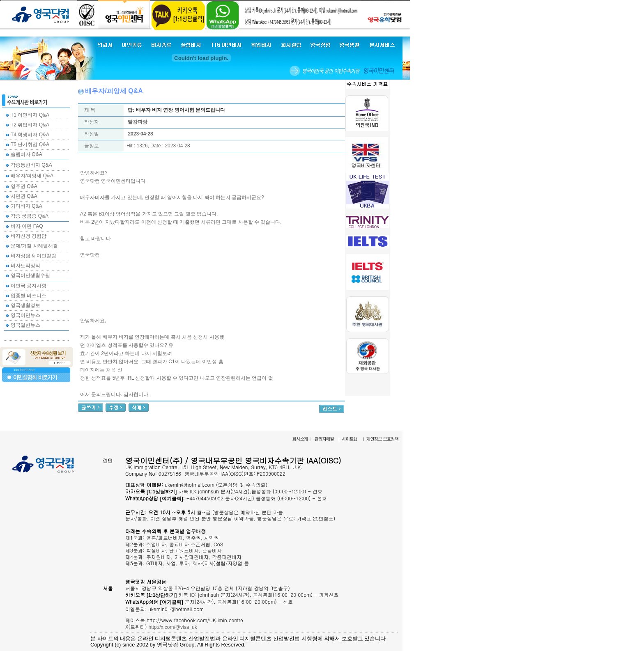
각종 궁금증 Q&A (30, 216)
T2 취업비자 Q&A (30, 125)
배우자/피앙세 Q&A (32, 176)
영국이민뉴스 (25, 315)
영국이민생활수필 (30, 275)
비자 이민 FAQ (27, 226)
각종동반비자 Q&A (31, 165)
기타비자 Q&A (26, 206)
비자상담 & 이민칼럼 (33, 256)
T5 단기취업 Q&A (30, 144)
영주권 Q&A (24, 186)
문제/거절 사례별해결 (34, 246)
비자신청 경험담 (29, 236)
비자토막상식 (25, 266)
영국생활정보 (25, 305)
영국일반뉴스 (25, 325)
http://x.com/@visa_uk (173, 627)
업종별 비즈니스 (29, 296)
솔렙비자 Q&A (26, 154)
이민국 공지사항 (29, 286)
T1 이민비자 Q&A (30, 115)
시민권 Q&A (24, 196)
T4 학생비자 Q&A (30, 135)
